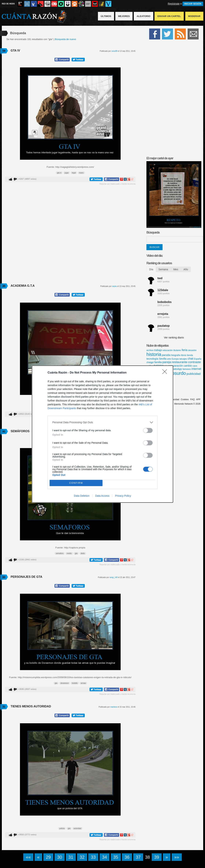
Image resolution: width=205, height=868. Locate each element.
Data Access (102, 496)
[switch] (148, 430)
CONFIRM (76, 483)
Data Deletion (82, 496)
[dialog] (102, 434)
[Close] (166, 373)
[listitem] (102, 422)
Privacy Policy (123, 496)
